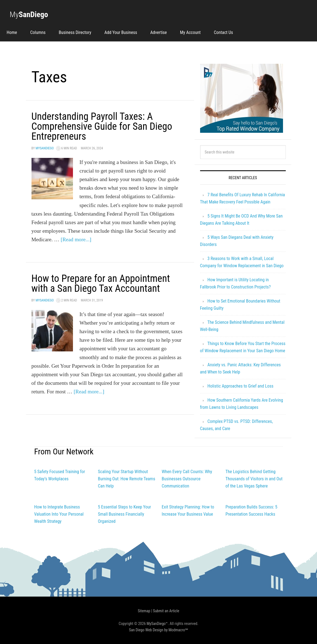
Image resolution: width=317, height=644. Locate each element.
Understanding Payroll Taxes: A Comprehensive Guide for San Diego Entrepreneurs (102, 126)
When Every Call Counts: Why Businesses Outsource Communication (187, 479)
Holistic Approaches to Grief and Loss (240, 386)
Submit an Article (166, 611)
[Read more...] (76, 239)
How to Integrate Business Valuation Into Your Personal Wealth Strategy (59, 514)
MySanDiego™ (157, 624)
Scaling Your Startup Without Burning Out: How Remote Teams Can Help (126, 479)
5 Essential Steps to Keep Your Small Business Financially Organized (124, 514)
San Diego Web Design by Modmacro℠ (159, 630)
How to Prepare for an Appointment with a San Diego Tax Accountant (101, 283)
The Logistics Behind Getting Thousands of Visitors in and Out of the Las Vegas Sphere (254, 479)
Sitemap (144, 611)
